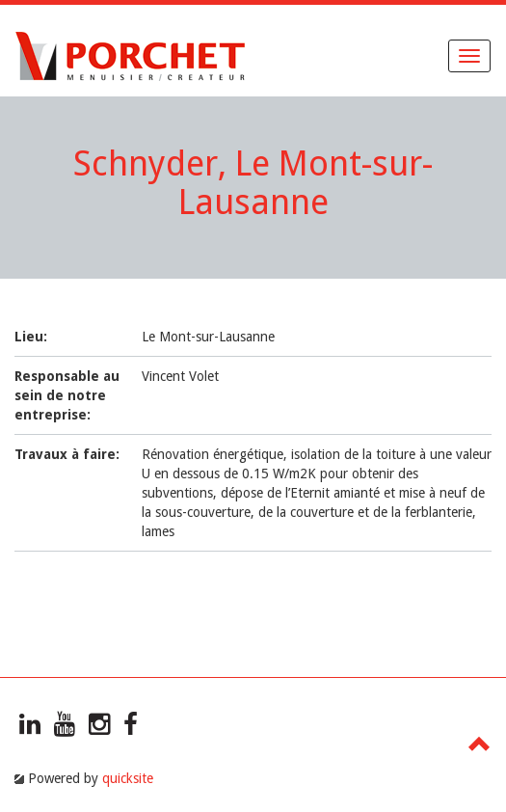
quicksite (128, 778)
